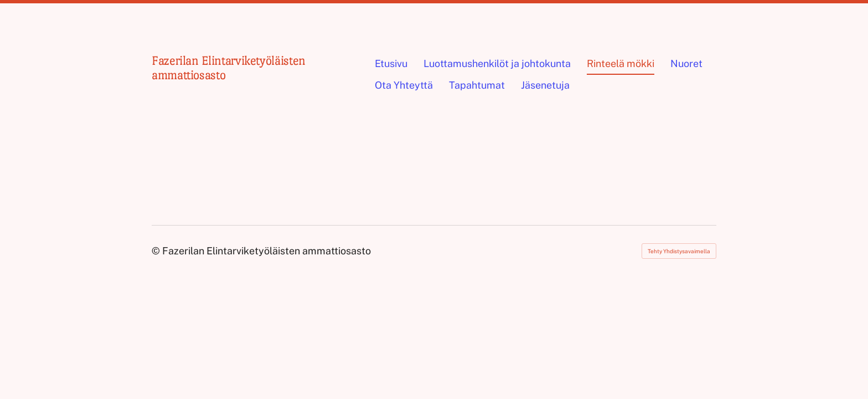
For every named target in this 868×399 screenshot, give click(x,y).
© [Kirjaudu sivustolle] (157, 251)
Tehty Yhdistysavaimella (679, 251)
